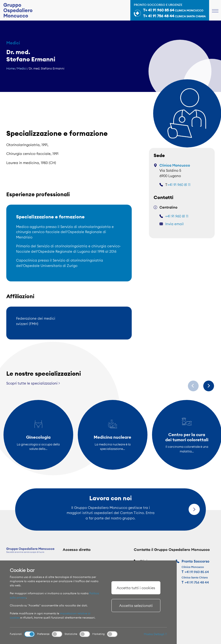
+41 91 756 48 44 (197, 582)
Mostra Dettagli (155, 634)
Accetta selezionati (136, 605)
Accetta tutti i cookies (136, 588)
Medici (22, 68)
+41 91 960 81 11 (179, 185)
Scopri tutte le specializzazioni (33, 383)
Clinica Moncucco (175, 165)
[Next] (209, 386)
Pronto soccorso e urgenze (170, 11)
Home (10, 68)
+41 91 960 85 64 (197, 572)
